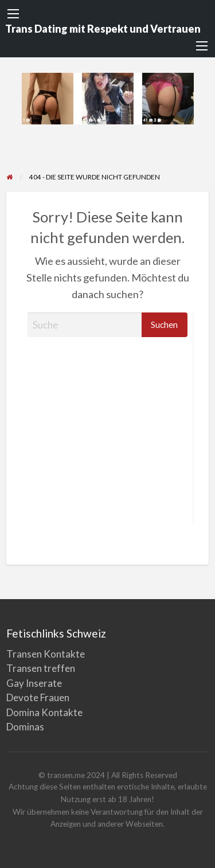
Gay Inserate (34, 683)
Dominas (25, 727)
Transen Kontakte (46, 654)
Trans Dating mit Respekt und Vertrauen (103, 29)
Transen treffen (41, 668)
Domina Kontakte (44, 712)
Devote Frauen (38, 697)
